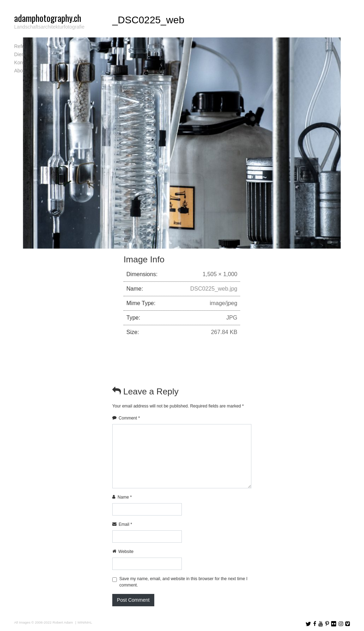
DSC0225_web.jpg (214, 289)
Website (126, 552)
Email (125, 524)
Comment (129, 418)
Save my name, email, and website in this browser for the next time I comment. (183, 582)
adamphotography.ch (48, 18)
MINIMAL (85, 622)
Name (125, 497)
